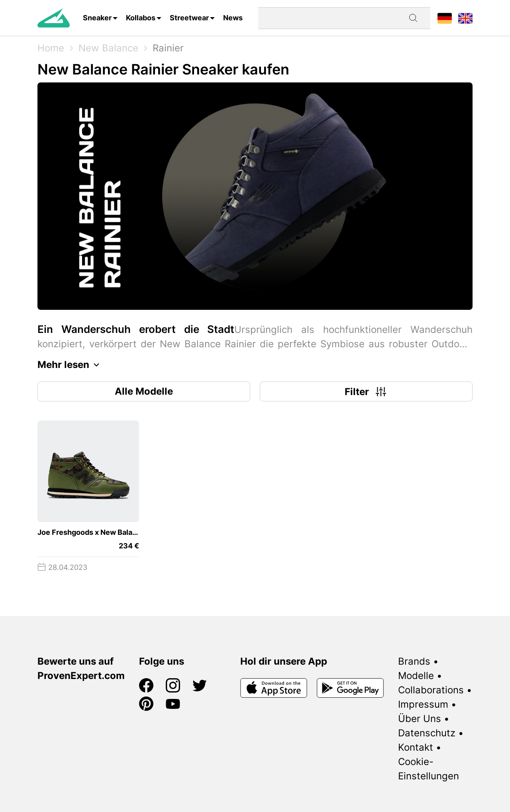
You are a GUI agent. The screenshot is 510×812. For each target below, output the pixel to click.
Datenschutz (427, 733)
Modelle (416, 676)
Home (51, 48)
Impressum (423, 704)
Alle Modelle (144, 391)
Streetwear (189, 18)
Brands (414, 661)
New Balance (108, 48)
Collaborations (431, 690)
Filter (366, 391)
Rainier (168, 48)
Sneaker (97, 18)
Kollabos (141, 18)
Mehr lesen (71, 365)
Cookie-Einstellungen (429, 769)
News (233, 18)
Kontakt (416, 747)
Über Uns (420, 719)
